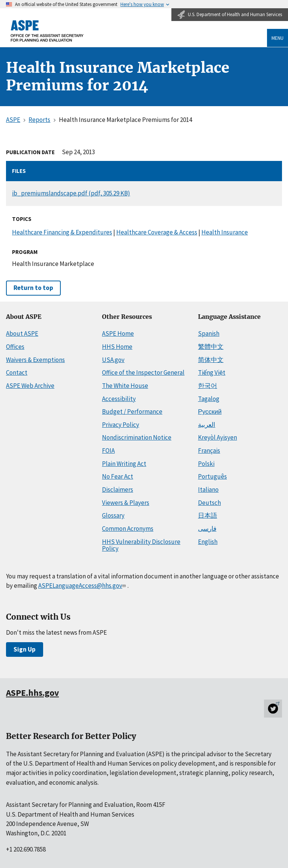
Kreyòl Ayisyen (217, 437)
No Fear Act (118, 476)
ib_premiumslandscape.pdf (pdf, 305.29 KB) (71, 193)
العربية (207, 425)
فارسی (207, 529)
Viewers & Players (126, 503)
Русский (210, 411)
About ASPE (22, 333)
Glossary (113, 515)
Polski (206, 464)
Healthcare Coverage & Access (157, 232)
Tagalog (209, 399)
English (208, 542)
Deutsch (209, 503)
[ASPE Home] (47, 31)
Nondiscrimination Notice (137, 437)
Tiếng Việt (212, 372)
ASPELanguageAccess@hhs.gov (83, 586)
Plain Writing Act (124, 464)
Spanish (209, 333)
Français (209, 451)
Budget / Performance (132, 411)
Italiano (208, 490)
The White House (125, 386)
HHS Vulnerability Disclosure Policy (141, 545)
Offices (15, 347)
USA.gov (113, 360)
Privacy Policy (121, 425)
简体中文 (211, 360)
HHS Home (117, 347)
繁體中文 (211, 347)
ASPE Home (118, 333)
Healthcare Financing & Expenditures (62, 232)
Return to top (33, 288)
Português (212, 476)
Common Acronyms (128, 529)
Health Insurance (225, 232)
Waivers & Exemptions (35, 360)
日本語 (208, 515)
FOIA (108, 451)
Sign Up (25, 649)
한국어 (208, 386)
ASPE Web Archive (30, 386)
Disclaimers (118, 490)
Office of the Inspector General (143, 372)
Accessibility (119, 399)
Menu (277, 38)
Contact (17, 372)
